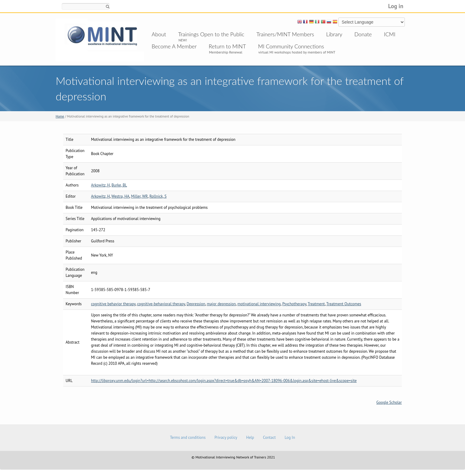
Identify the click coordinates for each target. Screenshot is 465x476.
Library (334, 34)
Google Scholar (389, 402)
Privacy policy (226, 437)
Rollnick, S (158, 196)
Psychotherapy (294, 304)
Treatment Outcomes (344, 304)
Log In (290, 437)
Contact (269, 437)
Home (60, 116)
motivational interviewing (259, 304)
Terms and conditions (188, 437)
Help (250, 437)
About (159, 34)
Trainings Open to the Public (211, 34)
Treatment (316, 304)
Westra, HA (120, 196)
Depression (196, 304)
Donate (363, 34)
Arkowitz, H (100, 185)
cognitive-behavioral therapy (161, 304)
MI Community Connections (291, 46)
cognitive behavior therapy (113, 304)
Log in (396, 6)
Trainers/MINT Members (285, 34)
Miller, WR (140, 196)
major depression (221, 304)
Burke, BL (119, 185)
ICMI (390, 34)
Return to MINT (227, 46)
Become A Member (174, 46)
